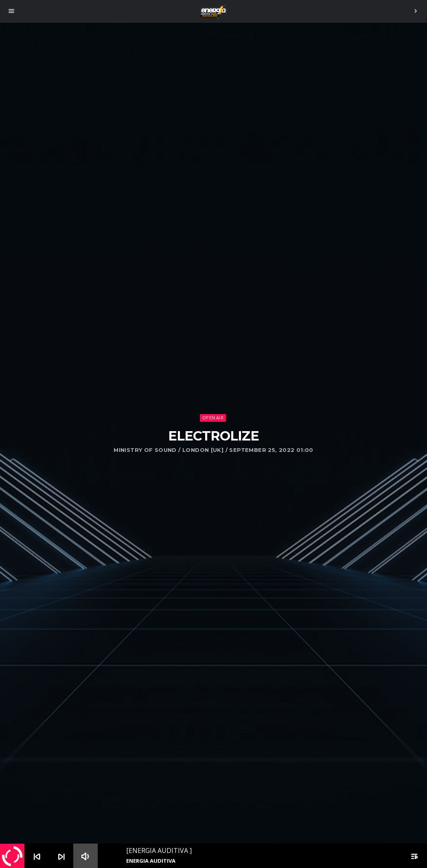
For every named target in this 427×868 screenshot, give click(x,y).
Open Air (213, 418)
